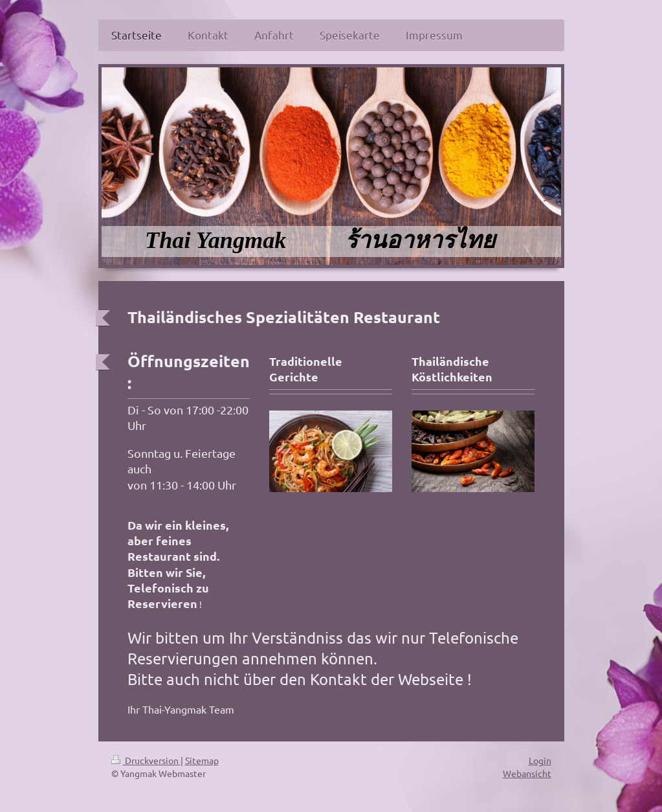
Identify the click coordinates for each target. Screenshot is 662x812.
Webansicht (527, 773)
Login (540, 760)
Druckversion (146, 760)
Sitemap (202, 760)
